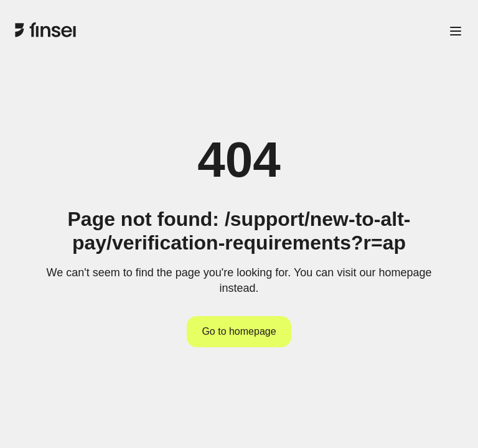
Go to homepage (239, 331)
